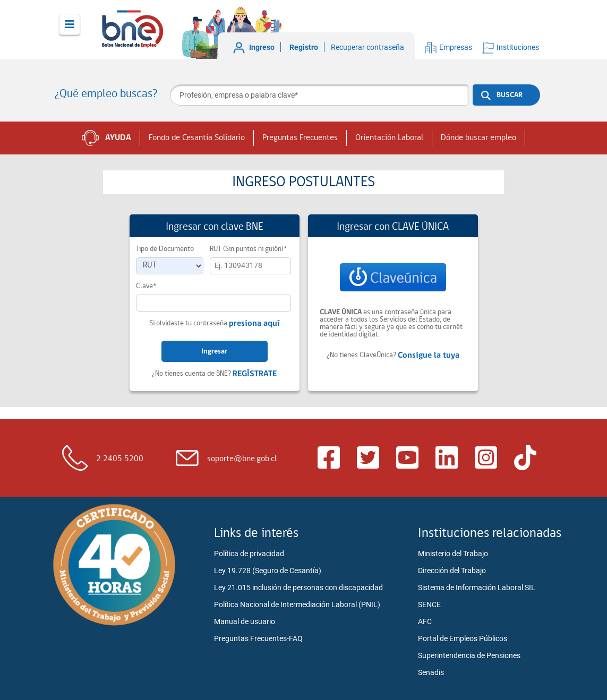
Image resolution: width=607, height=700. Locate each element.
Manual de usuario (245, 621)
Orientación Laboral (389, 138)
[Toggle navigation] (70, 24)
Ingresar (214, 352)
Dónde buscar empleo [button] (478, 138)
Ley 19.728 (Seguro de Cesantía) (268, 571)
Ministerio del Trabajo (453, 554)
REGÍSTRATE (255, 374)
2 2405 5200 (120, 459)
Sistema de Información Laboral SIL (477, 587)
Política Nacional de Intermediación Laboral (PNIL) (297, 604)
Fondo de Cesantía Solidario (197, 138)
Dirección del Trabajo (452, 571)
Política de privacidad (249, 554)
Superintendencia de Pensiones (469, 655)
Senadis (431, 672)
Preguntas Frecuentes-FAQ (258, 638)
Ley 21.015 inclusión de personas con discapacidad (298, 587)
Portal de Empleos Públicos (463, 638)
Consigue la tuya (429, 356)
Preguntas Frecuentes (300, 138)
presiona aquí (254, 324)
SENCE (429, 604)
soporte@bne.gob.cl (242, 459)
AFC (425, 621)
